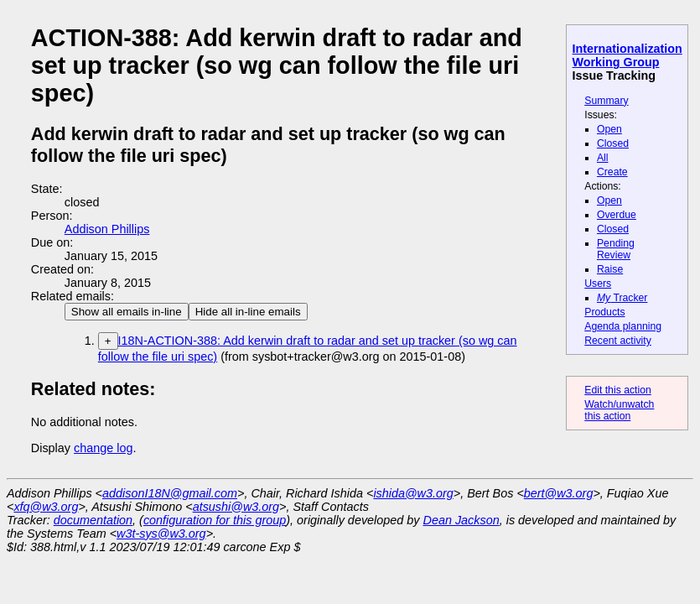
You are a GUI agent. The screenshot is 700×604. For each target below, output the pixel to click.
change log (103, 448)
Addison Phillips (107, 229)
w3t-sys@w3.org (161, 534)
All (603, 158)
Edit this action (618, 390)
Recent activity (618, 341)
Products (604, 312)
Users (598, 284)
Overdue (617, 215)
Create (612, 172)
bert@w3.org (559, 493)
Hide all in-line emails (248, 312)
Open (609, 129)
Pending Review (616, 249)
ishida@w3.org (413, 493)
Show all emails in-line (127, 312)
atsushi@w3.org (236, 507)
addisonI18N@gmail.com (170, 493)
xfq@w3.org (46, 507)
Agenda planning (623, 326)
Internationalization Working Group (627, 55)
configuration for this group (215, 520)
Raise (610, 269)
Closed (613, 143)
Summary (606, 101)
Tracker (622, 298)
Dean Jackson (461, 520)
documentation (93, 520)
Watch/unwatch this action (619, 410)
